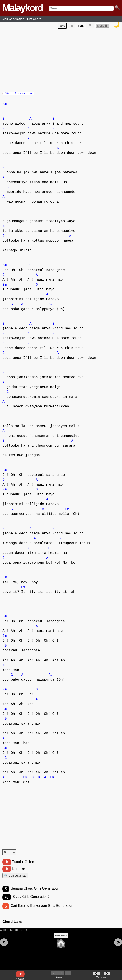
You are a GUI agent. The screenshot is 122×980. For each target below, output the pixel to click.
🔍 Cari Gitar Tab (15, 878)
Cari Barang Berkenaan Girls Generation (42, 910)
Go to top (9, 854)
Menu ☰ (102, 26)
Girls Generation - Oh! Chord (21, 19)
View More (61, 942)
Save (62, 27)
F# (50, 306)
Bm (4, 106)
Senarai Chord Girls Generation (35, 893)
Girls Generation (18, 95)
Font (81, 27)
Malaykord (22, 8)
